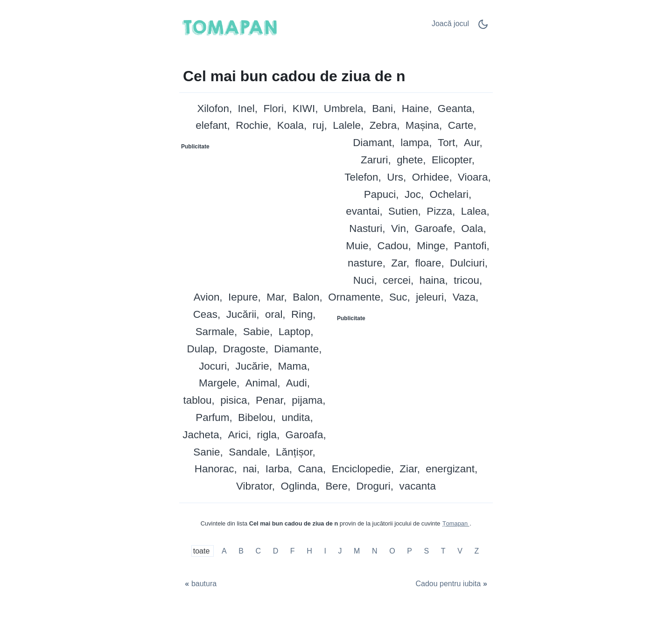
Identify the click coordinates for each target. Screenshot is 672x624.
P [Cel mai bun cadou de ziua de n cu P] (409, 551)
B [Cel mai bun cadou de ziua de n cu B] (241, 551)
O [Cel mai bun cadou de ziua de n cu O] (392, 551)
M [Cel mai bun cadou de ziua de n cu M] (357, 551)
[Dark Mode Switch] (483, 27)
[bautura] (200, 584)
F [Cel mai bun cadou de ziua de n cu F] (293, 551)
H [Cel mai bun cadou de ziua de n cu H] (309, 551)
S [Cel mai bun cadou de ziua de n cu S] (427, 551)
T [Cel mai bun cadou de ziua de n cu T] (443, 551)
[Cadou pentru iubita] (452, 584)
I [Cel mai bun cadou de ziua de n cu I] (325, 551)
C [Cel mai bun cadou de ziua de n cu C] (258, 551)
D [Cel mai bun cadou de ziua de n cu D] (276, 551)
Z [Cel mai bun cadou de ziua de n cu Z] (476, 551)
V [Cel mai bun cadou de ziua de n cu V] (460, 551)
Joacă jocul (450, 24)
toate (203, 551)
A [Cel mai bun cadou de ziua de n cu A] (224, 551)
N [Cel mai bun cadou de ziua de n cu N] (375, 551)
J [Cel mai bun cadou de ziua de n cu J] (340, 551)
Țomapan (456, 523)
